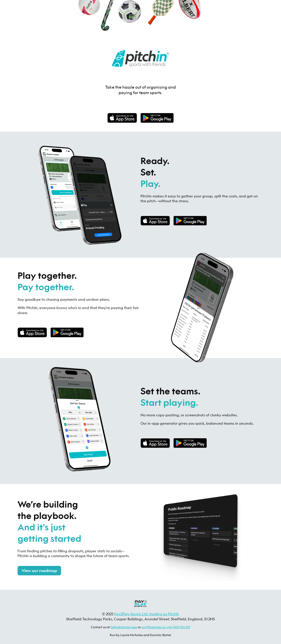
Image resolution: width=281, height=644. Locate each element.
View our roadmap (39, 571)
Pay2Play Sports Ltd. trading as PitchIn (147, 614)
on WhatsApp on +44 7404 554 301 (166, 627)
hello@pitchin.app (124, 627)
